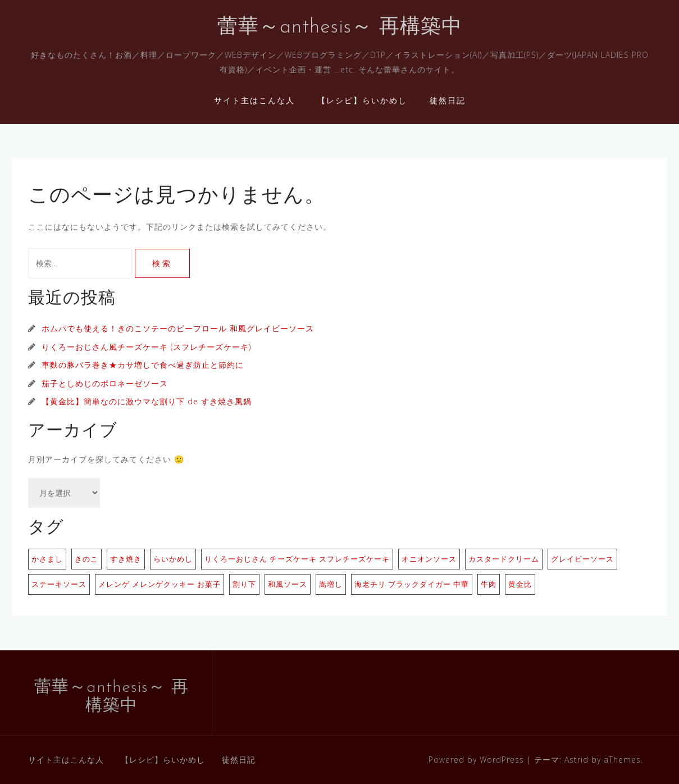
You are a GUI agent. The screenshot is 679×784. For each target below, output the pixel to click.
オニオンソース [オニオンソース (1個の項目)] (429, 559)
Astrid (577, 760)
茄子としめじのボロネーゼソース (105, 383)
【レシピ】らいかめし (362, 100)
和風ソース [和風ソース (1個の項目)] (288, 584)
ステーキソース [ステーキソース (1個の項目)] (59, 584)
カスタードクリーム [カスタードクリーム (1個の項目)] (504, 559)
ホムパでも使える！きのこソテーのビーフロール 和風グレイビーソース (178, 328)
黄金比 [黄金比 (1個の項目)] (520, 584)
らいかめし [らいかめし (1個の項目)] (173, 559)
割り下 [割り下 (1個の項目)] (244, 584)
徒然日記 (448, 100)
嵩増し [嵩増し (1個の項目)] (331, 584)
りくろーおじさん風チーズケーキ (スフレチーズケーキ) (146, 347)
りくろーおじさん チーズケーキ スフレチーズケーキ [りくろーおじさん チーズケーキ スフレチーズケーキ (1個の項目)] (297, 559)
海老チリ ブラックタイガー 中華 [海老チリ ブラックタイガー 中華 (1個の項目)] (412, 584)
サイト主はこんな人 (254, 100)
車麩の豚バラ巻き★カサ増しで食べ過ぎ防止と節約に (143, 365)
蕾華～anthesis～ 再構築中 (340, 28)
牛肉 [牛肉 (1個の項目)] (489, 584)
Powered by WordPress (476, 760)
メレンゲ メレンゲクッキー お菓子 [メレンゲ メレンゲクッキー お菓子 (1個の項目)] (160, 584)
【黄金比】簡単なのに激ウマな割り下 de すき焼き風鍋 (147, 401)
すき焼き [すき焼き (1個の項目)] (126, 559)
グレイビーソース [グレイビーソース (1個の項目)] (582, 559)
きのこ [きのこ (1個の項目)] (86, 559)
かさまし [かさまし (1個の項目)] (47, 559)
